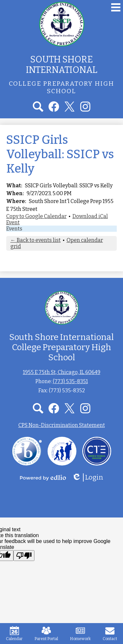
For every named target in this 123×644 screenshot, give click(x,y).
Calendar (14, 634)
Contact (110, 634)
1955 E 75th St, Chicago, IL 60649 (62, 372)
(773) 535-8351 (70, 381)
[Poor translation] (24, 556)
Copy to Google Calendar (36, 216)
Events (14, 229)
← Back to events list (36, 240)
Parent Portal (46, 634)
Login (88, 477)
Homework (80, 634)
